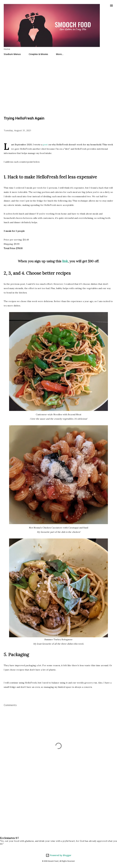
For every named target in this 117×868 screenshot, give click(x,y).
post (45, 145)
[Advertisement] (59, 84)
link (65, 261)
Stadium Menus (12, 54)
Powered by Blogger (59, 855)
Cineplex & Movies (38, 54)
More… (60, 54)
